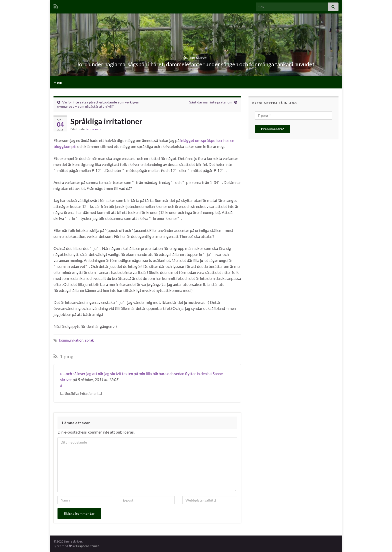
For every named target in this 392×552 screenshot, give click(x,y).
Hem (58, 82)
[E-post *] (293, 115)
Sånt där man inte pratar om (211, 102)
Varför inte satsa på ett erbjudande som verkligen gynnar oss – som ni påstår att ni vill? (98, 104)
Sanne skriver (196, 56)
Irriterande (94, 129)
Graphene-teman (88, 546)
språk (89, 340)
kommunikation (71, 340)
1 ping (63, 356)
